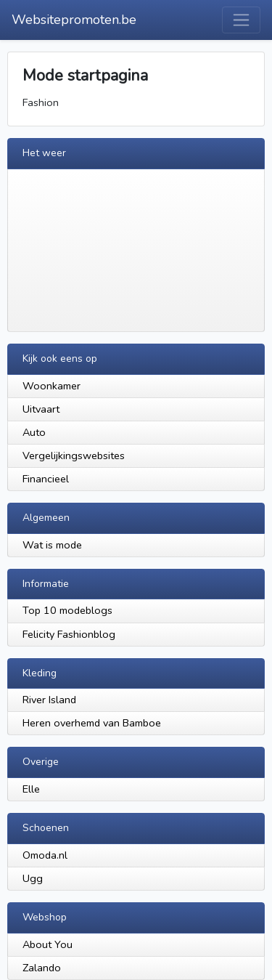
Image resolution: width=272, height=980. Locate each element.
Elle (31, 789)
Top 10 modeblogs (67, 610)
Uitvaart (41, 409)
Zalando (42, 968)
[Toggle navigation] (241, 20)
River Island (49, 700)
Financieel (46, 479)
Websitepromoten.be (74, 20)
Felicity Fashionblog (69, 634)
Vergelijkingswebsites (74, 455)
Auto (34, 432)
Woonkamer (51, 386)
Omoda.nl (45, 855)
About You (48, 944)
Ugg (33, 878)
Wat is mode (52, 545)
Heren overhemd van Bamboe (92, 723)
